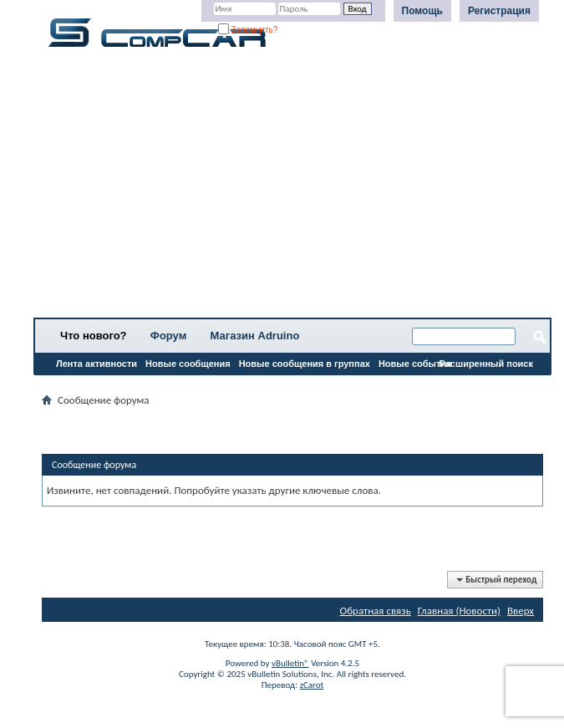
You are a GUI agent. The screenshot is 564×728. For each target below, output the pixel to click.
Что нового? (94, 336)
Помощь (422, 11)
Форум (168, 336)
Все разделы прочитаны (96, 385)
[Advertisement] (292, 188)
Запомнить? (248, 30)
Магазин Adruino (255, 336)
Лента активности (97, 364)
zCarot (312, 685)
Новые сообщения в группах (305, 364)
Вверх (521, 611)
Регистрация (499, 11)
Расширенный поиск (486, 364)
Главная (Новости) (459, 611)
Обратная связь (376, 611)
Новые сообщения (188, 364)
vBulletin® (290, 663)
